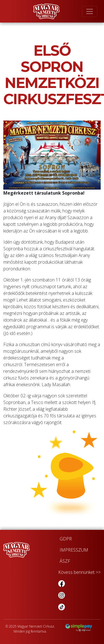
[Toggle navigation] (90, 11)
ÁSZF (65, 561)
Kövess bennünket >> (79, 572)
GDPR (66, 539)
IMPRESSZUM (74, 550)
